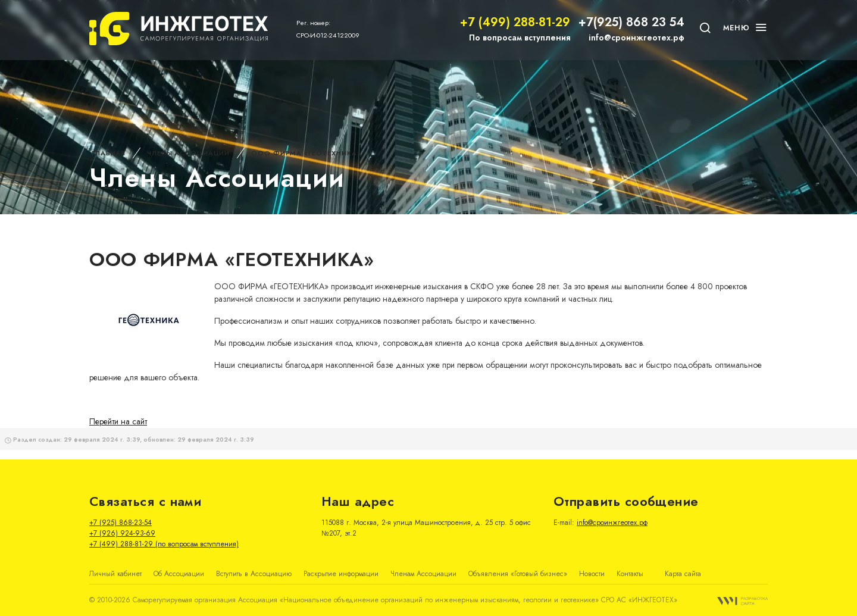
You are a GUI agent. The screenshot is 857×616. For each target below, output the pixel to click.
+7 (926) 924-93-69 (122, 533)
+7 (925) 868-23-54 (121, 523)
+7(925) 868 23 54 (631, 22)
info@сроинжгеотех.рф (637, 37)
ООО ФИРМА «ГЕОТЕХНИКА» (306, 153)
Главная (109, 153)
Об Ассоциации (179, 574)
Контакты (630, 574)
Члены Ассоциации (188, 153)
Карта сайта (683, 574)
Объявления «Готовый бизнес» (518, 574)
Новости (592, 574)
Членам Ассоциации (423, 574)
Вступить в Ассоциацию (254, 574)
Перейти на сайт (118, 421)
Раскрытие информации (341, 574)
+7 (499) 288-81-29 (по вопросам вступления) (164, 544)
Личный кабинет (115, 574)
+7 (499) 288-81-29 (515, 22)
